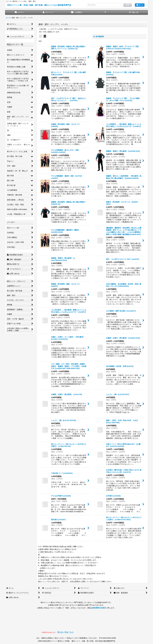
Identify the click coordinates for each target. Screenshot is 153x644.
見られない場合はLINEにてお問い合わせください (93, 622)
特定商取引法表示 (99, 608)
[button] (105, 12)
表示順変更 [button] (99, 37)
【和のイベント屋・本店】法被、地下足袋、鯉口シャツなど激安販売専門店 (39, 5)
